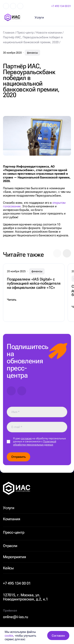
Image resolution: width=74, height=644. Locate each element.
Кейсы (8, 568)
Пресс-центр (14, 532)
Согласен (58, 636)
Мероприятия (15, 557)
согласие (26, 438)
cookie (9, 636)
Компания (12, 519)
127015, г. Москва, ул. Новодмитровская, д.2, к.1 (25, 597)
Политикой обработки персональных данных (35, 443)
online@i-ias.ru (16, 617)
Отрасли (10, 546)
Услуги (9, 508)
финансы (32, 53)
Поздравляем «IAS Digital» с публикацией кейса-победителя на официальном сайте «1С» (34, 283)
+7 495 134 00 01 (61, 6)
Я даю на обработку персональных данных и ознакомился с (39, 442)
